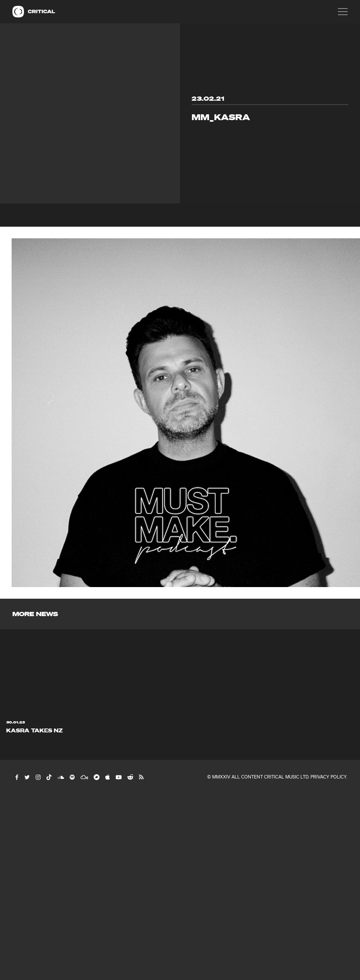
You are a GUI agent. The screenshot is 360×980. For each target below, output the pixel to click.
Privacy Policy (328, 777)
